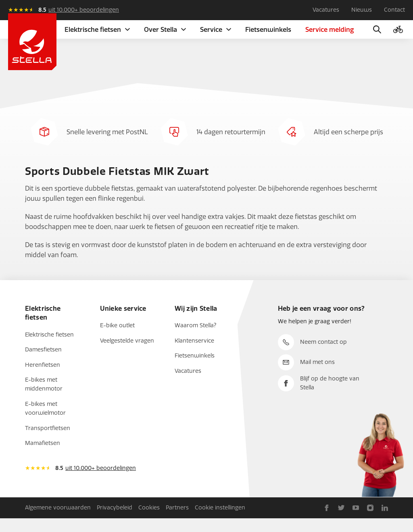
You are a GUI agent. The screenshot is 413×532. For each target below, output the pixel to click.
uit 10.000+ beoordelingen (84, 10)
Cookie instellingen (220, 521)
